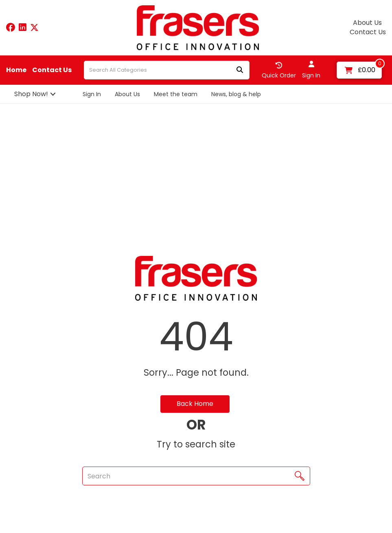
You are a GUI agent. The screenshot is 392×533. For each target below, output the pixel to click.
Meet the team (176, 94)
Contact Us (368, 32)
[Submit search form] (240, 70)
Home (16, 70)
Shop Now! (31, 94)
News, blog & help (236, 94)
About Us (367, 23)
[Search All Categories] (167, 70)
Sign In (92, 94)
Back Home (195, 404)
